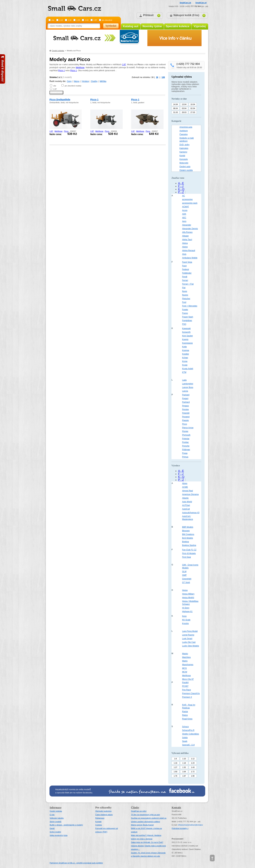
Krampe (186, 350)
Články (135, 808)
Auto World (187, 502)
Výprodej (200, 26)
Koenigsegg (187, 343)
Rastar (185, 712)
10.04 (193, 104)
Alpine (185, 247)
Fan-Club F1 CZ (189, 550)
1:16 (175, 763)
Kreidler (186, 354)
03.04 (184, 108)
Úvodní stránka (58, 51)
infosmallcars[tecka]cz (190, 825)
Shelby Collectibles (191, 734)
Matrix (185, 661)
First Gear (187, 557)
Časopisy (184, 134)
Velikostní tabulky (57, 818)
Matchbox (186, 657)
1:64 (184, 772)
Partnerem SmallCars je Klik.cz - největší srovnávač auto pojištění (76, 863)
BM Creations (188, 534)
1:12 (61, 20)
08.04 (175, 108)
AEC (184, 218)
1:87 (95, 20)
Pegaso (186, 406)
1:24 (78, 20)
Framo (185, 313)
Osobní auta (185, 167)
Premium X (187, 697)
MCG (184, 668)
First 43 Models (189, 553)
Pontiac (185, 442)
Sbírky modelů (55, 822)
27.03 (193, 112)
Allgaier (185, 236)
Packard (186, 395)
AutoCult (186, 509)
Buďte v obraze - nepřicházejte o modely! (66, 825)
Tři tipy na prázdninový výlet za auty (146, 815)
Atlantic (185, 498)
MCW (185, 672)
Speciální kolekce (178, 26)
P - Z (181, 192)
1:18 (70, 20)
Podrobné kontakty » (180, 828)
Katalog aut (131, 26)
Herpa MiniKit (188, 598)
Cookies (99, 825)
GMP (184, 575)
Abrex (185, 483)
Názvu (77, 81)
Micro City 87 (188, 679)
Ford (184, 302)
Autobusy (184, 131)
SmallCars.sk (185, 3)
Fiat (184, 288)
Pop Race (187, 690)
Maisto (185, 654)
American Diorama (190, 494)
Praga (185, 453)
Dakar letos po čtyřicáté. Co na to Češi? (147, 842)
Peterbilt (186, 413)
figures (185, 295)
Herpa (185, 590)
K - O (181, 189)
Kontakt (98, 822)
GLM (184, 572)
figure (185, 291)
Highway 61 (187, 612)
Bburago (186, 531)
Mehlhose (80, 68)
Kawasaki (186, 328)
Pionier (185, 431)
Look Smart (187, 639)
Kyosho (185, 623)
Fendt (185, 277)
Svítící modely (55, 832)
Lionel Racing (188, 635)
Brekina (186, 542)
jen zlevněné (107, 20)
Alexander (187, 225)
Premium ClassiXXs (191, 693)
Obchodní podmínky (103, 811)
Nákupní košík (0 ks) (186, 15)
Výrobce (85, 81)
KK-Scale (186, 620)
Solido (185, 738)
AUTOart (186, 505)
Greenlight (187, 579)
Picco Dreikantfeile (60, 100)
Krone (185, 361)
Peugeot (186, 417)
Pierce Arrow (188, 428)
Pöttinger (186, 450)
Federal (186, 269)
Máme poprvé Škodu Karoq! (142, 825)
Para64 (185, 683)
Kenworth (186, 332)
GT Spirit (186, 582)
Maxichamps (188, 665)
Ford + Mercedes (190, 306)
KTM (184, 372)
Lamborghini (188, 384)
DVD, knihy (184, 145)
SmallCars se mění (139, 811)
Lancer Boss (188, 387)
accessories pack (190, 203)
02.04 (193, 108)
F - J (181, 186)
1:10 (184, 759)
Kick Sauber (188, 336)
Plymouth (186, 435)
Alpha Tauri (187, 240)
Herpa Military (188, 594)
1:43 (87, 20)
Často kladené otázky (104, 815)
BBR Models (188, 527)
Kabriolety (184, 148)
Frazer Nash (188, 317)
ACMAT (186, 207)
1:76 (175, 776)
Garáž (52, 828)
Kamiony (183, 152)
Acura (185, 210)
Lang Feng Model (190, 631)
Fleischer (186, 299)
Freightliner (187, 321)
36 (157, 77)
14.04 (175, 104)
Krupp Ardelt (188, 369)
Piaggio (185, 420)
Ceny (69, 81)
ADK (184, 214)
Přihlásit (148, 15)
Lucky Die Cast (189, 642)
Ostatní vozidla (186, 170)
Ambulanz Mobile (190, 258)
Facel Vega (187, 262)
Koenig (185, 339)
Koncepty (184, 159)
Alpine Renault (189, 251)
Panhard (186, 402)
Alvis (184, 254)
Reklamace (100, 818)
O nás (52, 815)
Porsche (186, 446)
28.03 (184, 112)
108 (163, 77)
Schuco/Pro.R (188, 730)
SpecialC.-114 (188, 745)
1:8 (175, 759)
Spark (185, 741)
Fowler (185, 310)
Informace (56, 808)
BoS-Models (188, 538)
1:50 (175, 772)
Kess (184, 616)
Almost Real (188, 491)
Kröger (185, 358)
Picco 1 (62, 71)
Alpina (185, 243)
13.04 (184, 104)
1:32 (184, 767)
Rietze (185, 715)
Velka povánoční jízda (59, 835)
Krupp (185, 365)
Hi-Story (186, 608)
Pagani (185, 398)
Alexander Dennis (190, 229)
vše (53, 20)
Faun (184, 266)
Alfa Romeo (187, 232)
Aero (184, 221)
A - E (181, 183)
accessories (187, 199)
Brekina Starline (189, 545)
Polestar (186, 439)
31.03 (175, 112)
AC (184, 196)
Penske (185, 409)
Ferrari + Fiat (188, 284)
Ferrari (185, 280)
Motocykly (184, 163)
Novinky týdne (152, 26)
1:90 (193, 776)
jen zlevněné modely (73, 86)
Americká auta (186, 127)
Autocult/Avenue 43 (191, 513)
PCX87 (185, 686)
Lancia (185, 391)
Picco (66, 131)
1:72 (193, 772)
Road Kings (187, 719)
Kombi (182, 156)
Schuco (185, 727)
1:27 (175, 767)
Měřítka (103, 81)
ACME (185, 487)
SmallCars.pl (201, 3)
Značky (94, 81)
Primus (185, 457)
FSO (184, 324)
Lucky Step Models (191, 646)
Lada (184, 380)
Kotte (184, 347)
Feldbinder (187, 273)
